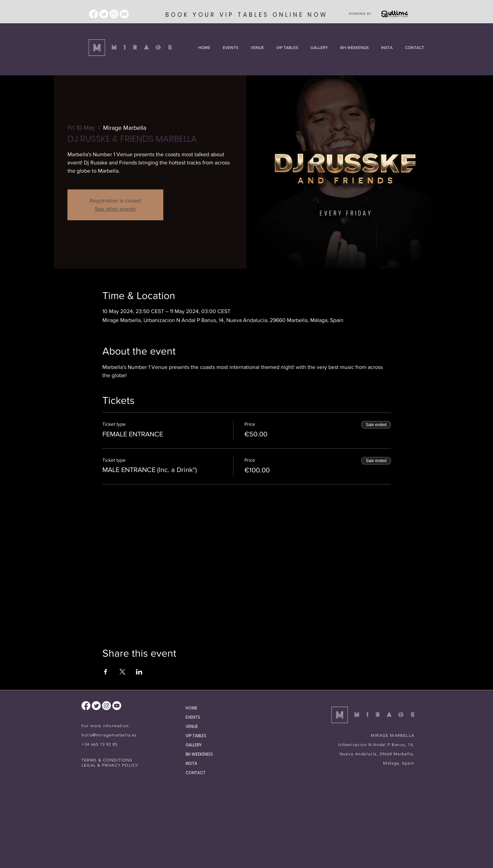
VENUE (192, 726)
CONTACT (195, 773)
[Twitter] (104, 14)
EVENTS (193, 717)
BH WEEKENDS (199, 754)
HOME (191, 708)
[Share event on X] (122, 672)
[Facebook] (93, 14)
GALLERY (194, 745)
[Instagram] (114, 14)
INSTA (191, 763)
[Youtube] (124, 14)
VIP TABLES (196, 736)
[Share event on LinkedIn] (139, 672)
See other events (115, 209)
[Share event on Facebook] (106, 672)
